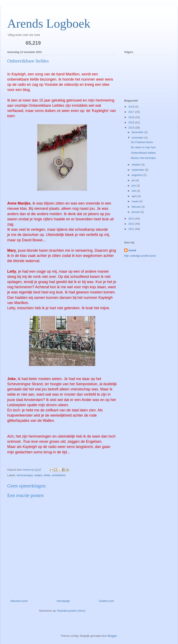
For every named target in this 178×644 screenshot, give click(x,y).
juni (134, 186)
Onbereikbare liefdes (143, 153)
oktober (137, 165)
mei (134, 191)
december (138, 132)
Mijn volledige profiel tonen (140, 256)
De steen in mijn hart (143, 147)
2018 (132, 107)
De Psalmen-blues (142, 142)
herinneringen (25, 475)
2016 (132, 117)
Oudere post (106, 601)
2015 (132, 122)
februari (137, 207)
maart (135, 201)
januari (136, 212)
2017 (132, 112)
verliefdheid (59, 475)
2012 (132, 224)
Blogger (112, 636)
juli (134, 180)
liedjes (38, 475)
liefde (47, 475)
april (135, 196)
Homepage (63, 601)
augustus (137, 175)
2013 (132, 219)
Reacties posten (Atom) (71, 611)
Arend (132, 250)
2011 (132, 229)
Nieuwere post (19, 601)
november (138, 138)
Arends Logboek (49, 23)
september (138, 170)
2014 (132, 128)
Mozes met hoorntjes (143, 158)
